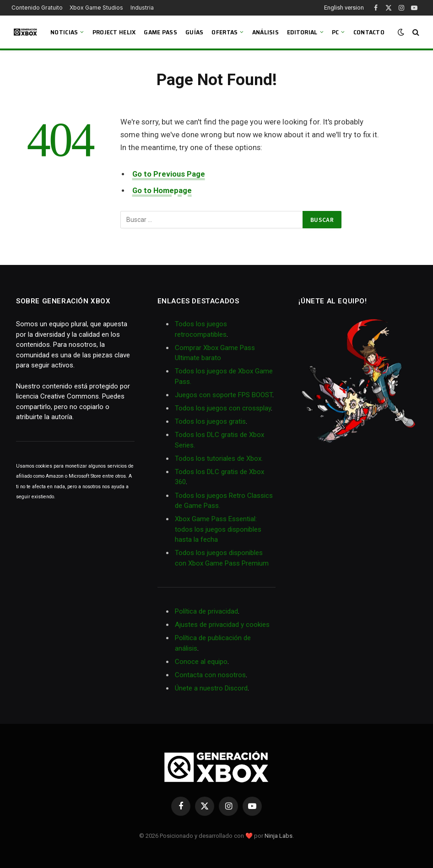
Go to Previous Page (169, 174)
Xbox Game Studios (96, 8)
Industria (142, 8)
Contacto (369, 32)
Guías (194, 32)
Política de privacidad (206, 611)
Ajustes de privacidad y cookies (222, 625)
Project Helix (114, 32)
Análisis (265, 32)
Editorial (302, 32)
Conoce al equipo (201, 662)
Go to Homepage (162, 191)
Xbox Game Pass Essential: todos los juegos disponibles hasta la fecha (218, 529)
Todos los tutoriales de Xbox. (219, 458)
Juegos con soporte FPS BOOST (224, 395)
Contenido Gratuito (37, 8)
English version (344, 8)
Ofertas (225, 32)
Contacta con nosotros (210, 675)
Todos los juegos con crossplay (223, 408)
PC (336, 32)
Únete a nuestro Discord (211, 688)
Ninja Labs (279, 836)
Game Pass (160, 32)
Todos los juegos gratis (210, 421)
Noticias (64, 32)
